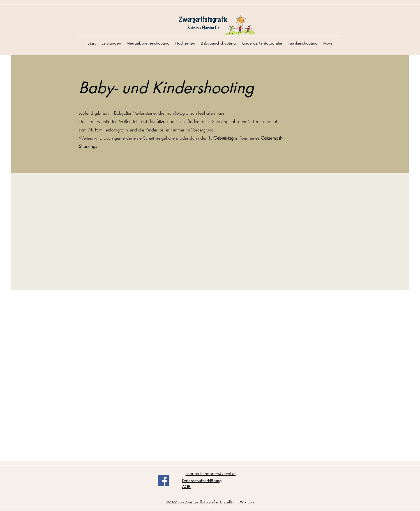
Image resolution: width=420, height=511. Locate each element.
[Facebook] (163, 481)
